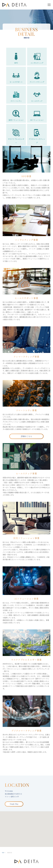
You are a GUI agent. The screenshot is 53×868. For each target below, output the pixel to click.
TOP (3, 853)
